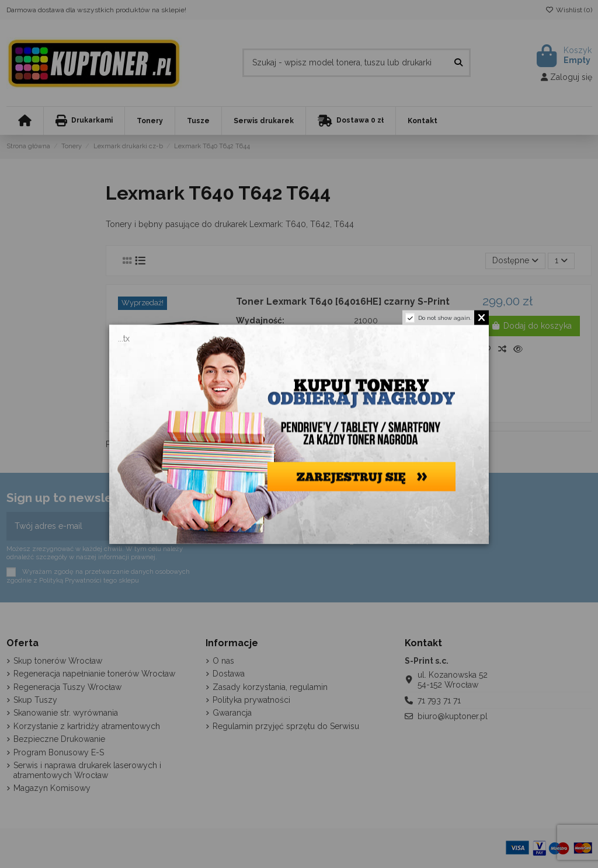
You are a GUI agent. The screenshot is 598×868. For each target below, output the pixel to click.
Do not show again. (445, 317)
